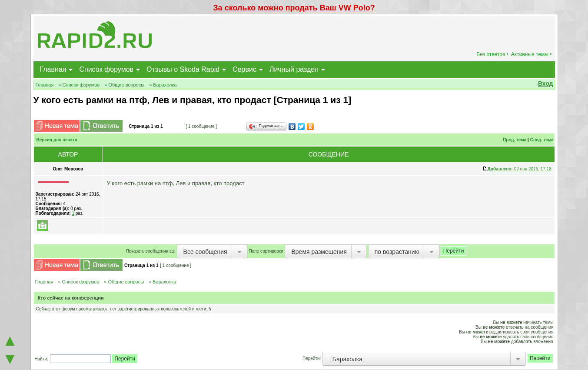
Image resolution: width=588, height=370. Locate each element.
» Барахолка (163, 85)
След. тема (541, 140)
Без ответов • (492, 54)
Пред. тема (515, 140)
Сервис (244, 69)
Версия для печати (57, 140)
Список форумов (106, 69)
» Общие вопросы (124, 85)
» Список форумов (79, 85)
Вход (546, 83)
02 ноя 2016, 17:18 (520, 169)
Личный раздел (294, 69)
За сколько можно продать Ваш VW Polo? (294, 8)
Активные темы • (532, 54)
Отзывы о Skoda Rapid (183, 69)
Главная (53, 69)
